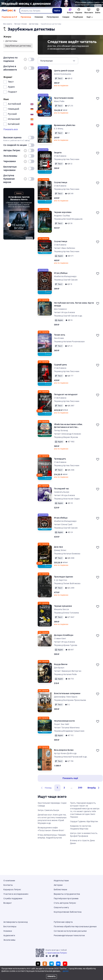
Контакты (8, 885)
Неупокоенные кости (64, 721)
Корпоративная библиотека (68, 912)
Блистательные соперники (67, 693)
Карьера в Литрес (12, 890)
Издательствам (61, 881)
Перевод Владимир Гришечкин (69, 731)
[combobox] (36, 11)
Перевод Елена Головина (66, 613)
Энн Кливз (59, 338)
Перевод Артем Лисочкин (67, 159)
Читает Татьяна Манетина (67, 728)
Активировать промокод (15, 922)
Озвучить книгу (61, 907)
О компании (9, 881)
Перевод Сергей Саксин (66, 280)
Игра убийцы (61, 273)
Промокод (26, 17)
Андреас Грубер (62, 216)
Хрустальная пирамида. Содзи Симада (52, 804)
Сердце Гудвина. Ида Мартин (84, 821)
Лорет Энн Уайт (62, 724)
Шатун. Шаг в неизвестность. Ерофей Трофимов (84, 835)
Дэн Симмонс (61, 309)
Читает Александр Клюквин (67, 434)
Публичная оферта (63, 922)
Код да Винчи (61, 664)
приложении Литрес (57, 953)
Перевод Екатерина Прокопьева (70, 700)
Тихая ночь (60, 335)
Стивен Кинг (60, 638)
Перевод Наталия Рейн (65, 674)
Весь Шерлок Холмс (64, 750)
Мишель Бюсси (61, 609)
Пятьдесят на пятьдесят (66, 394)
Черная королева (63, 212)
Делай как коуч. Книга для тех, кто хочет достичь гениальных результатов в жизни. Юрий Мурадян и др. (52, 819)
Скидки (66, 17)
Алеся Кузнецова (63, 74)
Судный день (60, 365)
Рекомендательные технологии (69, 935)
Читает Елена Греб (63, 524)
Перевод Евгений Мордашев (68, 219)
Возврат (8, 903)
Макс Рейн (59, 101)
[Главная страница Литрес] (9, 11)
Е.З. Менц (59, 129)
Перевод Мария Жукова (66, 437)
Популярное (53, 17)
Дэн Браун (59, 668)
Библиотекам (60, 890)
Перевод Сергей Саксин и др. (68, 316)
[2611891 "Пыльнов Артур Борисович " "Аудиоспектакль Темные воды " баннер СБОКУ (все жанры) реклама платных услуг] (19, 214)
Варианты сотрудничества (67, 894)
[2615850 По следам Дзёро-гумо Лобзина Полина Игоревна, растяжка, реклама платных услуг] (51, 4)
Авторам (58, 885)
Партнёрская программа (66, 898)
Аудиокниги (93, 17)
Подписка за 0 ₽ (9, 17)
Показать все (11, 129)
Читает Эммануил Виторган (68, 671)
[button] (94, 788)
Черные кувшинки (63, 606)
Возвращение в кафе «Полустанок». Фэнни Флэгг (51, 829)
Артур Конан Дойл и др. (66, 753)
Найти (57, 11)
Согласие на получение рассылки (70, 931)
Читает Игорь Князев (64, 312)
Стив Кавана (60, 156)
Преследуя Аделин (63, 577)
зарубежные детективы (18, 46)
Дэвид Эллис (60, 550)
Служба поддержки (13, 898)
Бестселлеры (10, 926)
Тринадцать (60, 459)
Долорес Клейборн (64, 635)
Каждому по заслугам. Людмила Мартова (81, 827)
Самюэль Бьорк (62, 492)
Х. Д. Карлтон (61, 580)
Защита (58, 153)
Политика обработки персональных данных (75, 926)
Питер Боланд (61, 430)
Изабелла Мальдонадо (65, 276)
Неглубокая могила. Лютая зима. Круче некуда (74, 304)
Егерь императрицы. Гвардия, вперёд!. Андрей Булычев (52, 836)
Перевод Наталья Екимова (67, 554)
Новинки (39, 17)
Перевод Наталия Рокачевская (69, 342)
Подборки (78, 17)
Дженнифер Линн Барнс (66, 697)
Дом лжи (58, 547)
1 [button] (57, 788)
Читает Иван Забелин (65, 248)
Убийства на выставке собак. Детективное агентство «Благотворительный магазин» (70, 426)
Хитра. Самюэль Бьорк (48, 810)
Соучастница (61, 182)
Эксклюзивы (9, 940)
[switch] (31, 59)
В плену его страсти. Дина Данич (82, 842)
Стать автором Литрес (65, 903)
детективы (10, 41)
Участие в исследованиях (16, 894)
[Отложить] (98, 71)
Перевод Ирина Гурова (66, 645)
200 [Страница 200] (80, 788)
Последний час (61, 489)
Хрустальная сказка (64, 98)
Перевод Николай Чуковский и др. (71, 757)
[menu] (58, 61)
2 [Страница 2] (64, 788)
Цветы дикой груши (64, 71)
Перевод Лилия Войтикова (67, 583)
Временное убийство (65, 125)
